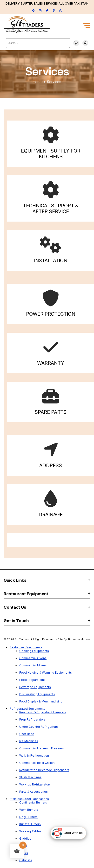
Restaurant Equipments (26, 647)
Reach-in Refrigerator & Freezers (43, 712)
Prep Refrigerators (32, 719)
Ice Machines (29, 741)
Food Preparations (32, 680)
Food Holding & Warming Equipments (46, 673)
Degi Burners (28, 817)
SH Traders (22, 639)
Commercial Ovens (33, 658)
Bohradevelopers (79, 639)
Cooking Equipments (34, 651)
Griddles (25, 839)
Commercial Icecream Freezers (42, 748)
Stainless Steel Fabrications (29, 799)
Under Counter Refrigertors (39, 727)
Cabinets (26, 860)
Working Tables (30, 831)
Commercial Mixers (33, 665)
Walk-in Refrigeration (34, 756)
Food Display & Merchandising (41, 701)
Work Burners (29, 810)
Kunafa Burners (30, 824)
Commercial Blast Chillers (37, 763)
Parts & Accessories (34, 792)
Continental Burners (33, 802)
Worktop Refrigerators (35, 784)
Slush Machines (30, 777)
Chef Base (27, 734)
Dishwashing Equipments (37, 694)
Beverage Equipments (35, 687)
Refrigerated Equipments (27, 709)
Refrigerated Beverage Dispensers (44, 770)
